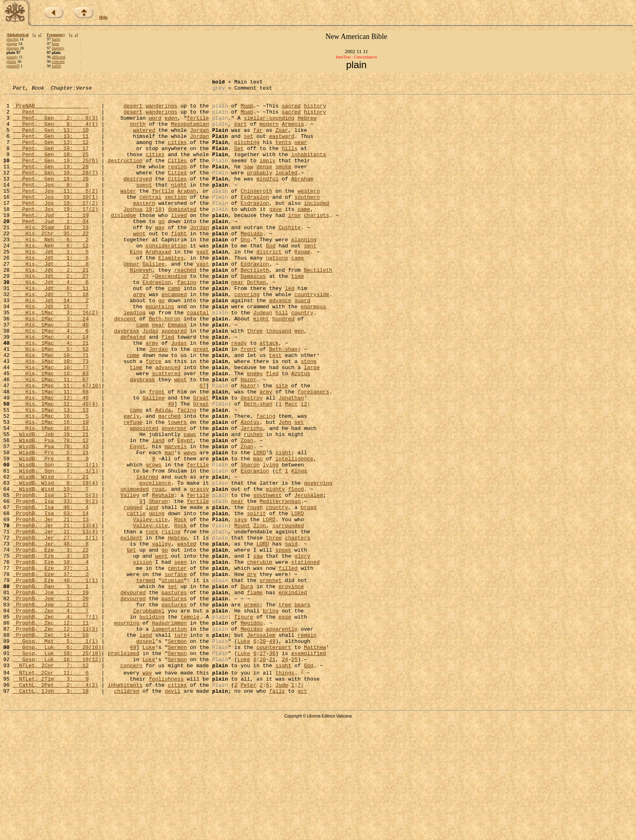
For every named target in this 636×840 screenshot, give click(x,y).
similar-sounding (269, 125)
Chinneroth (256, 213)
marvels (176, 519)
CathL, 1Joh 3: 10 (50, 812)
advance (280, 344)
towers (177, 490)
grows (154, 541)
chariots (316, 242)
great (201, 402)
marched (169, 483)
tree (285, 709)
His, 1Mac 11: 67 (50, 439)
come (133, 410)
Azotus (301, 432)
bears (302, 709)
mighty (276, 570)
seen (180, 658)
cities (177, 154)
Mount (242, 614)
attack (269, 395)
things (285, 791)
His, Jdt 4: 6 (50, 322)
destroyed (138, 198)
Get (239, 161)
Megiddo (252, 264)
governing (318, 563)
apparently (281, 738)
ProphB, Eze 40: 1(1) (55, 680)
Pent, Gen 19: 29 (50, 198)
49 (171, 468)
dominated (182, 234)
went (139, 264)
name (304, 234)
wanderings (161, 110)
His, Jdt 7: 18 (50, 337)
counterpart (274, 760)
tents (283, 154)
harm (56, 39)
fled (168, 388)
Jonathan (291, 461)
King (136, 286)
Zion (259, 614)
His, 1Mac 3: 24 (50, 366)
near (301, 154)
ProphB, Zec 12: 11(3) (55, 738)
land (158, 512)
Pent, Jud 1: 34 (50, 249)
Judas (150, 380)
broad (308, 592)
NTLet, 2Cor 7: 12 (50, 782)
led (289, 329)
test (275, 410)
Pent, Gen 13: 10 (50, 140)
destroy (252, 461)
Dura (247, 687)
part (241, 132)
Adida (163, 475)
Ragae (302, 286)
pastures (174, 694)
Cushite (290, 256)
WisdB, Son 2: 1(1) (55, 541)
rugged (133, 592)
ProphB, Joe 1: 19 (50, 694)
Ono (245, 271)
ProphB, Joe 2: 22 (50, 709)
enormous (313, 351)
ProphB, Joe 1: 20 (50, 702)
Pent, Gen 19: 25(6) (55, 176)
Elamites (171, 293)
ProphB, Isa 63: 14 (50, 599)
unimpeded (135, 570)
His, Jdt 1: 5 (50, 286)
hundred (283, 366)
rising (171, 621)
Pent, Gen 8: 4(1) (55, 132)
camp (174, 329)
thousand (279, 380)
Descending (171, 315)
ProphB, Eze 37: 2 (50, 672)
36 (272, 767)
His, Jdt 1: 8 (50, 300)
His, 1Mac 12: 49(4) (55, 468)
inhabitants (309, 169)
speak (283, 643)
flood (296, 570)
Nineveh (141, 307)
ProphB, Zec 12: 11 (50, 731)
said (291, 636)
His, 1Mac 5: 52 (50, 402)
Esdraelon (255, 220)
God (270, 278)
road (158, 570)
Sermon (177, 753)
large (312, 424)
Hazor (248, 439)
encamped (174, 337)
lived (179, 242)
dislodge (123, 242)
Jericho (252, 497)
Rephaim (163, 578)
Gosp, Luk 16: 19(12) (57, 775)
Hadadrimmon (170, 731)
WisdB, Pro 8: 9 (50, 534)
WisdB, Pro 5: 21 (50, 526)
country (302, 359)
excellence (155, 563)
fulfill (57, 66)
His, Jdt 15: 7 (50, 351)
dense (264, 183)
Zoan (247, 512)
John (285, 490)
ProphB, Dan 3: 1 (50, 687)
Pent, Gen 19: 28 (50, 183)
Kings (299, 548)
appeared (174, 380)
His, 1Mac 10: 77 (50, 424)
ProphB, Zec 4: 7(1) (55, 724)
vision (143, 658)
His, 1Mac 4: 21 (50, 395)
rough (255, 592)
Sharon (250, 541)
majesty (58, 48)
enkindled (293, 694)
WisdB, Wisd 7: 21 (50, 556)
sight (283, 526)
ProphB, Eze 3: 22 (50, 643)
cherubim (260, 658)
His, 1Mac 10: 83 (50, 432)
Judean (263, 359)
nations (277, 293)
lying (271, 541)
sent (310, 278)
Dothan (257, 322)
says (240, 607)
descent (125, 366)
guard (302, 344)
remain (307, 745)
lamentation (170, 738)
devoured (133, 694)
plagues (13, 48)
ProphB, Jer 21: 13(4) (55, 614)
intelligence (294, 534)
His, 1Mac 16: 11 (50, 497)
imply (268, 176)
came (298, 293)
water (128, 213)
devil (173, 812)
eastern (144, 227)
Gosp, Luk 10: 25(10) (57, 767)
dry (252, 672)
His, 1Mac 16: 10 (50, 490)
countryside (312, 337)
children (127, 812)
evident (132, 629)
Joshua (133, 234)
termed (146, 680)
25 (294, 775)
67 (203, 446)
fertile (198, 125)
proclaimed (123, 767)
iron (294, 242)
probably (260, 191)
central (150, 220)
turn (180, 745)
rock (152, 621)
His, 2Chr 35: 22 (50, 264)
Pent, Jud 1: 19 (50, 242)
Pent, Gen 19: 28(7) (55, 191)
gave (275, 234)
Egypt (185, 512)
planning (304, 271)
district (269, 286)
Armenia (293, 132)
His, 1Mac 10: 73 (50, 417)
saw (248, 183)
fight (179, 264)
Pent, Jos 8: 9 (50, 205)
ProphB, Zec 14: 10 (50, 745)
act (302, 812)
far (258, 140)
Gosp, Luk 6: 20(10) (57, 760)
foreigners (313, 453)
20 (263, 753)
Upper (131, 300)
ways (190, 526)
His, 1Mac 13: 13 (50, 475)
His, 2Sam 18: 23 (50, 256)
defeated (133, 388)
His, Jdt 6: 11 (50, 329)
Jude (282, 805)
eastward (281, 147)
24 (285, 775)
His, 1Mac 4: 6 (50, 380)
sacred (291, 110)
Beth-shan (283, 402)
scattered (166, 432)
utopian (173, 680)
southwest (267, 578)
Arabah (187, 213)
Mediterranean (280, 585)
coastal (198, 359)
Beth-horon (165, 366)
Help (104, 17)
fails (277, 812)
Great (201, 461)
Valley (130, 578)
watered (144, 140)
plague (12, 44)
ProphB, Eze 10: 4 (50, 658)
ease (285, 724)
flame (255, 694)
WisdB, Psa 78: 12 (50, 512)
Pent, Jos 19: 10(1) (55, 220)
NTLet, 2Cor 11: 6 (50, 791)
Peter (248, 805)
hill (282, 359)
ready (239, 395)
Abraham (302, 198)
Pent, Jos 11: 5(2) (55, 213)
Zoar (282, 140)
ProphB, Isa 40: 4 (50, 592)
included (316, 227)
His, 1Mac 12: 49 (50, 461)
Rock (180, 607)
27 (146, 315)
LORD (259, 526)
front (248, 402)
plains (11, 61)
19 (149, 234)
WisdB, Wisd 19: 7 (50, 570)
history (315, 110)
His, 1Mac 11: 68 (50, 453)
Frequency (56, 35)
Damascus (253, 315)
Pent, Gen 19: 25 (50, 169)
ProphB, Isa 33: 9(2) (55, 585)
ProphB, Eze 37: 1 (50, 665)
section (176, 220)
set (248, 147)
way (160, 256)
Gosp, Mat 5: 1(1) (55, 753)
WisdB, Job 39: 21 (50, 505)
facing (187, 322)
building (152, 724)
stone (308, 417)
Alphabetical (17, 35)
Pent (50, 118)
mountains (160, 351)
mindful (268, 198)
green (252, 709)
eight (261, 366)
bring (271, 716)
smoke (283, 183)
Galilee (154, 300)
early (131, 483)
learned (147, 556)
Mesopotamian (190, 132)
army (139, 337)
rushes (253, 505)
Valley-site (150, 607)
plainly (12, 57)
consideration (166, 278)
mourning (127, 731)
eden (171, 125)
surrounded (288, 614)
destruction (125, 176)
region (177, 183)
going (157, 599)
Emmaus (177, 373)
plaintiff (13, 66)
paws (190, 505)
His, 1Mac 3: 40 (50, 373)
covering (247, 337)
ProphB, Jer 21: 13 (50, 607)
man (169, 526)
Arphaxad (158, 286)
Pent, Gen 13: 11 (50, 147)
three (255, 380)
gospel (146, 753)
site (282, 446)
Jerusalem (309, 578)
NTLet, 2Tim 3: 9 (50, 798)
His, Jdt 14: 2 (50, 344)
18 (158, 234)
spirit (257, 599)
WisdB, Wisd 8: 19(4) (55, 563)
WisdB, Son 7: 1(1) (55, 548)
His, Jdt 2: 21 (50, 307)
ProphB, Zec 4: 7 (50, 716)
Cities (177, 176)
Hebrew (307, 125)
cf (279, 548)
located (287, 191)
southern (307, 220)
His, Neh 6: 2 (50, 271)
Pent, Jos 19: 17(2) (55, 227)
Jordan (199, 140)
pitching (247, 154)
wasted (187, 636)
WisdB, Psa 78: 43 (50, 519)
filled (288, 665)
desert (133, 110)
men (299, 380)
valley (162, 636)
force (154, 417)
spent (144, 205)
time (298, 315)
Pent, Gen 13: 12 (50, 154)
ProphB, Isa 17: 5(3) (55, 578)
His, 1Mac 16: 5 (50, 483)
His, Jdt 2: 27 (50, 315)
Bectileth (255, 307)
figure (244, 724)
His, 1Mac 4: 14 (50, 388)
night (179, 205)
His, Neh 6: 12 (50, 278)
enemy (255, 432)
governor (174, 497)
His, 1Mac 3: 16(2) (55, 359)
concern (58, 61)
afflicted (59, 57)
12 (304, 468)
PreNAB (50, 110)
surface (176, 672)
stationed (305, 658)
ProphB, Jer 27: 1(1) (55, 629)
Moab (247, 110)
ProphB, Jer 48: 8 (50, 636)
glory (302, 651)
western (309, 213)
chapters (297, 629)
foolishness (166, 798)
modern (269, 132)
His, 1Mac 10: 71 (50, 410)
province (291, 687)
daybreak (127, 380)
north (138, 132)
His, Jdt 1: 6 (50, 293)
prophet (271, 680)
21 (272, 775)
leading (134, 359)
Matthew (315, 760)
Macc (291, 468)
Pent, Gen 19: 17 (50, 161)
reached (185, 307)
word (155, 125)
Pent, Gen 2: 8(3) (55, 125)
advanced (168, 424)
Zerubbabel (149, 716)
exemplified (309, 767)
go (161, 249)
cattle (136, 599)
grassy (199, 570)
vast (203, 286)
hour (56, 44)
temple (190, 724)
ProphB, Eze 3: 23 (50, 651)
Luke (244, 753)
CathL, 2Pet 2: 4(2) (55, 805)
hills (289, 161)
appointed (144, 497)
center (177, 665)
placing (12, 39)
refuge (133, 490)
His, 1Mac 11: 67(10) (57, 446)
